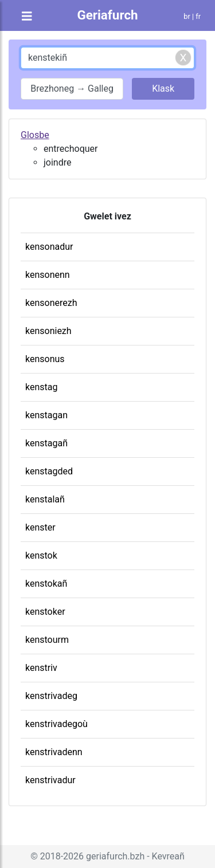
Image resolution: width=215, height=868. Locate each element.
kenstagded (49, 471)
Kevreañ (168, 856)
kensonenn (48, 275)
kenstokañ (46, 584)
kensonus (45, 359)
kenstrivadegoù (56, 724)
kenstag (41, 387)
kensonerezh (51, 303)
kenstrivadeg (51, 696)
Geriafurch (107, 15)
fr (198, 16)
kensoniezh (48, 331)
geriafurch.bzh (115, 856)
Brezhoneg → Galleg (72, 89)
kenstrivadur (50, 780)
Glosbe (35, 135)
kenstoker (45, 612)
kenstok (41, 555)
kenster (40, 527)
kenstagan (46, 415)
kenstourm (47, 640)
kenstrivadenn (54, 752)
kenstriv (41, 668)
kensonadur (49, 247)
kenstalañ (45, 499)
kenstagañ (46, 443)
